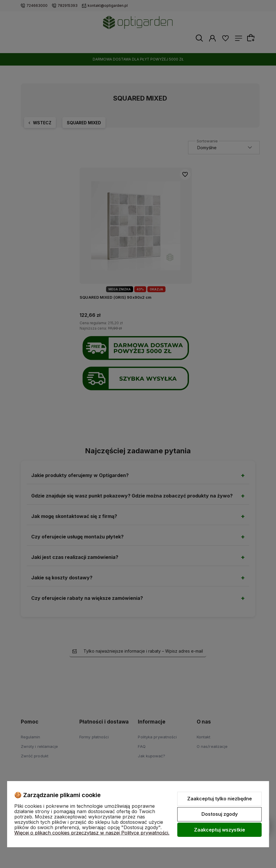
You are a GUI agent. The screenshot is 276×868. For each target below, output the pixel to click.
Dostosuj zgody (220, 814)
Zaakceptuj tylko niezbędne (220, 799)
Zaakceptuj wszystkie (220, 830)
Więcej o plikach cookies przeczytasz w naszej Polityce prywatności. (92, 833)
